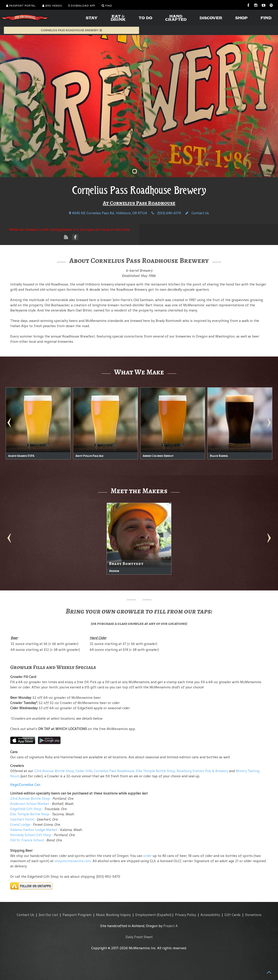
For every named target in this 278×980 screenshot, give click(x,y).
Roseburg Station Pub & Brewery (202, 771)
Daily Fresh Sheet (139, 937)
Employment (146, 915)
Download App (82, 6)
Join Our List (48, 915)
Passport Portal (21, 6)
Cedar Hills (84, 771)
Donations (253, 915)
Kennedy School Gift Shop (31, 835)
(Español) (164, 915)
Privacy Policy (186, 915)
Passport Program (77, 915)
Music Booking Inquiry (113, 915)
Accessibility (210, 915)
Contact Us (197, 213)
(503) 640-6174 (166, 213)
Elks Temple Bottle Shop (155, 771)
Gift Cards (232, 915)
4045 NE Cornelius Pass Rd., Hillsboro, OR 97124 (108, 213)
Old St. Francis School (27, 840)
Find (107, 6)
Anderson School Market (30, 804)
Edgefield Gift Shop (26, 809)
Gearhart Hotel (22, 819)
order (147, 856)
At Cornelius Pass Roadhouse (139, 203)
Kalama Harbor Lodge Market (34, 830)
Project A (171, 926)
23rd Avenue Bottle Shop (54, 771)
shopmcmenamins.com (73, 861)
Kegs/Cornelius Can (25, 785)
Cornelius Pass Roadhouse (114, 771)
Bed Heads (52, 6)
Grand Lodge (20, 824)
